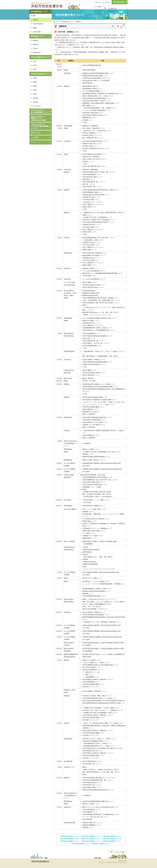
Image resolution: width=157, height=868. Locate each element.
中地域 (35, 78)
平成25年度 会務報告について (91, 836)
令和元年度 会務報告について (91, 841)
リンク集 (41, 138)
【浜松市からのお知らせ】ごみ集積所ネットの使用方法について (41, 118)
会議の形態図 (37, 32)
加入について (41, 133)
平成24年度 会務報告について (69, 836)
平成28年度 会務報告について (91, 839)
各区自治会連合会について (41, 57)
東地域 (35, 82)
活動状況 (35, 20)
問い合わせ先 (37, 106)
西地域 (35, 86)
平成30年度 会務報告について (70, 841)
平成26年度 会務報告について (112, 836)
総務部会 (35, 40)
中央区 (35, 61)
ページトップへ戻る (117, 852)
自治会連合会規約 (38, 24)
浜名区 (35, 65)
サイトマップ (123, 860)
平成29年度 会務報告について (112, 839)
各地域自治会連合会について (41, 74)
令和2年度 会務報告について (112, 841)
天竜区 (35, 69)
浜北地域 (35, 98)
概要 (34, 16)
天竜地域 (35, 102)
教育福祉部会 (37, 52)
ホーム (41, 142)
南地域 (35, 90)
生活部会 (35, 48)
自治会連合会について (41, 12)
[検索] (114, 8)
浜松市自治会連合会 (50, 5)
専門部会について (41, 36)
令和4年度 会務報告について (101, 843)
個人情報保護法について (41, 111)
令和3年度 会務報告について (80, 843)
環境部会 (35, 44)
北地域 (35, 94)
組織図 (35, 28)
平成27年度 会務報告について (69, 839)
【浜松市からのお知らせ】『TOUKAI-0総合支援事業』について (41, 126)
